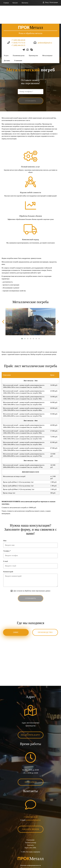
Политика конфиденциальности (30, 847)
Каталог (15, 3)
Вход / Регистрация (51, 2)
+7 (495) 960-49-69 (18, 22)
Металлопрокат (47, 37)
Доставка (7, 43)
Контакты (25, 3)
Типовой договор (31, 825)
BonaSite (34, 860)
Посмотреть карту (31, 717)
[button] (22, 321)
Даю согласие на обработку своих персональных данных (32, 573)
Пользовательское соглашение (31, 850)
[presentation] (3, 304)
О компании (18, 43)
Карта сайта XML (30, 830)
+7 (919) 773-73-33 (18, 25)
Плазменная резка (19, 37)
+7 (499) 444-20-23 (18, 27)
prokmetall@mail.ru (45, 25)
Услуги (6, 37)
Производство (33, 37)
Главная (6, 3)
